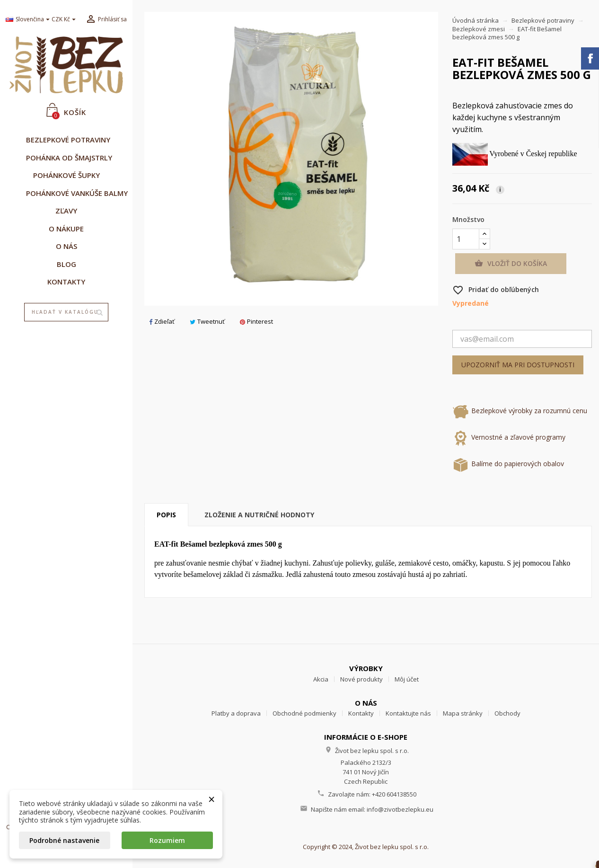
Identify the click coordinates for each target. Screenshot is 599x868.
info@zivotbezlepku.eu (400, 809)
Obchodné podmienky (304, 713)
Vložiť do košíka (511, 264)
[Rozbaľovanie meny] (65, 20)
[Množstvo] (466, 239)
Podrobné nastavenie (64, 840)
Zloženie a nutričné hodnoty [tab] (259, 515)
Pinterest (256, 321)
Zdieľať (162, 321)
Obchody (507, 713)
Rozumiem (167, 840)
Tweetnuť (207, 321)
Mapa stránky (463, 713)
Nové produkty (361, 679)
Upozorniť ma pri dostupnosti (518, 365)
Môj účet (407, 679)
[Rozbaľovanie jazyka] (25, 20)
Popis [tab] (166, 515)
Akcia (321, 679)
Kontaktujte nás (408, 713)
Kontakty (361, 713)
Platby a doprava (236, 713)
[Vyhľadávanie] (66, 312)
